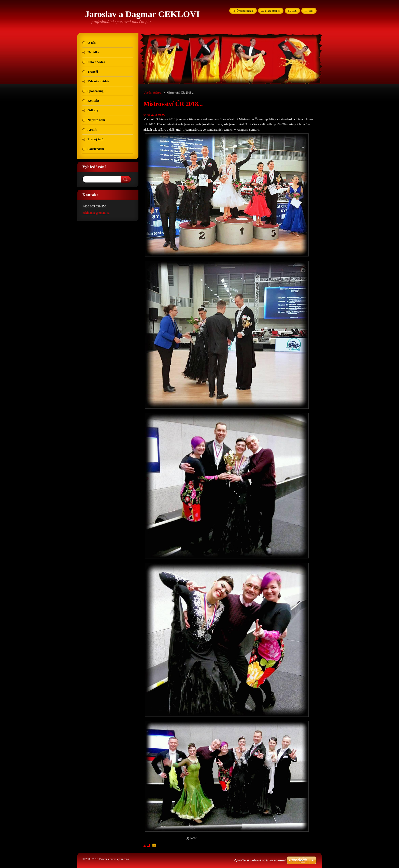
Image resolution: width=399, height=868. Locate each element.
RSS (294, 11)
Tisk (311, 11)
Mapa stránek (273, 11)
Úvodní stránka (153, 93)
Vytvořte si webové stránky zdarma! (260, 860)
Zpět (147, 845)
